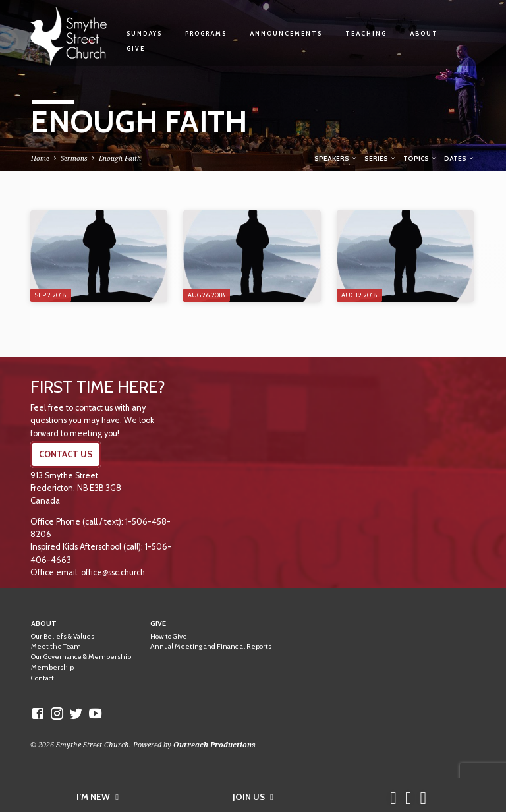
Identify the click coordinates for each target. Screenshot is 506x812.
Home (40, 158)
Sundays (144, 33)
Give (136, 48)
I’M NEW (98, 797)
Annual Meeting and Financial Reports (211, 646)
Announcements (286, 33)
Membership (52, 667)
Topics (420, 158)
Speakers (336, 158)
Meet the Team (56, 646)
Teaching (366, 33)
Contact (42, 678)
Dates (460, 158)
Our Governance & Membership (81, 657)
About (424, 33)
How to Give (169, 636)
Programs (206, 33)
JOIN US (253, 797)
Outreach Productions (214, 744)
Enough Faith (120, 158)
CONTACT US (66, 454)
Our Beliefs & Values (63, 636)
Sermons (74, 158)
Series (380, 158)
